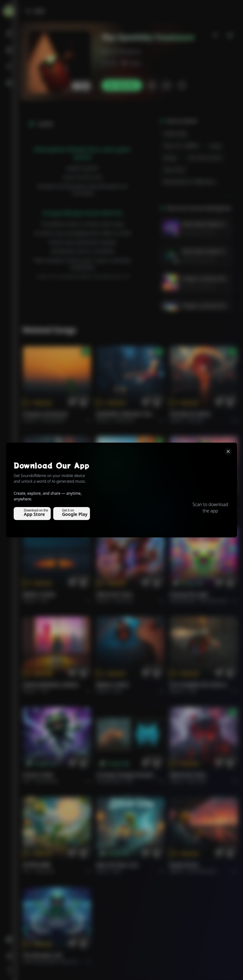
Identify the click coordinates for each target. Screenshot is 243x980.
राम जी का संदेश (37, 865)
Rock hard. (124, 601)
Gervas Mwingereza (199, 232)
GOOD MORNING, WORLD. (125, 504)
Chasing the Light (189, 594)
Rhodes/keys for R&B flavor (190, 182)
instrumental (47, 781)
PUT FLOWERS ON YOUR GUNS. (200, 685)
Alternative (125, 420)
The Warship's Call (42, 955)
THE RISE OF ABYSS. (190, 414)
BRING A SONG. (39, 594)
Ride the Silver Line (190, 504)
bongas (170, 158)
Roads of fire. (184, 865)
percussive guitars (205, 158)
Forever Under (38, 775)
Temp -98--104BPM (181, 146)
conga (215, 146)
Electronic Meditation (79, 962)
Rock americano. (203, 871)
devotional (45, 871)
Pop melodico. (54, 420)
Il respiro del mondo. (46, 414)
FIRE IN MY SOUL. (115, 594)
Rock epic (196, 420)
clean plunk (174, 170)
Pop (118, 511)
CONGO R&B (175, 134)
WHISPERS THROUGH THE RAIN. (127, 414)
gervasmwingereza (121, 51)
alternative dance (215, 601)
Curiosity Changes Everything (127, 775)
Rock (190, 511)
